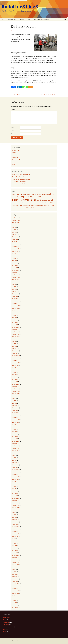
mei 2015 (14, 515)
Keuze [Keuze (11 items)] (42, 197)
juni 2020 (14, 370)
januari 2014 (15, 553)
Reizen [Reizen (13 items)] (40, 203)
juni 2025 (14, 227)
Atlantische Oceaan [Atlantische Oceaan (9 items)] (39, 194)
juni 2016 (14, 484)
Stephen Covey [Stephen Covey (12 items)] (16, 205)
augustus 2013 (16, 565)
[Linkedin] (19, 87)
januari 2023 (15, 296)
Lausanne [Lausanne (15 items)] (47, 197)
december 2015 (16, 498)
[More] (31, 87)
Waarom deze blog (12, 19)
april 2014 (14, 546)
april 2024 (14, 261)
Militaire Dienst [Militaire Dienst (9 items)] (15, 203)
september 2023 (16, 277)
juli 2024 (14, 253)
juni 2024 (14, 256)
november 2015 (16, 501)
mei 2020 (14, 372)
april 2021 (14, 346)
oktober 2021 (15, 332)
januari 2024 (15, 268)
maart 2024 (15, 263)
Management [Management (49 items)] (29, 200)
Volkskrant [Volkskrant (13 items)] (47, 205)
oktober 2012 (15, 588)
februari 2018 (15, 436)
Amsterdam (34, 30)
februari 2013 (15, 579)
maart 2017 (15, 463)
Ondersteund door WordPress (18, 641)
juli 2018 (14, 425)
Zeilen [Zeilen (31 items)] (28, 208)
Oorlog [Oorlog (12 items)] (24, 203)
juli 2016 (14, 482)
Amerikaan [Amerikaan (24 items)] (16, 194)
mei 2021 (14, 344)
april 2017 (14, 460)
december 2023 (16, 270)
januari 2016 (15, 496)
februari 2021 (15, 351)
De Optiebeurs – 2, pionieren (19, 182)
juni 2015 (14, 512)
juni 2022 (14, 313)
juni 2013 (14, 569)
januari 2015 (15, 524)
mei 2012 (14, 600)
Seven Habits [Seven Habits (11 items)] (45, 203)
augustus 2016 (16, 479)
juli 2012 (14, 596)
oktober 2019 (15, 389)
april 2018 (14, 432)
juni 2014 (14, 541)
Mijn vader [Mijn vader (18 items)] (51, 200)
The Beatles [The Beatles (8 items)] (22, 205)
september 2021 (16, 334)
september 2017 (16, 448)
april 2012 (14, 603)
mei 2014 (14, 543)
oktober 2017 (15, 446)
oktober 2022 (15, 303)
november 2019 (16, 387)
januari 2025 (15, 239)
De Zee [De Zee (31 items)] (29, 197)
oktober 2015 (15, 503)
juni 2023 (14, 284)
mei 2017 (14, 458)
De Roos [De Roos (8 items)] (25, 197)
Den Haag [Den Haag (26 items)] (20, 197)
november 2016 (16, 472)
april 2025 (14, 232)
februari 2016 (15, 493)
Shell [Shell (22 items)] (50, 203)
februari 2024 (15, 265)
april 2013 (14, 574)
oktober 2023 (15, 275)
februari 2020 (15, 379)
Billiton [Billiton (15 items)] (45, 194)
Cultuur (14, 153)
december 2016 (16, 470)
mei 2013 (14, 572)
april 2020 (14, 375)
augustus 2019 (16, 394)
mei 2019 (14, 401)
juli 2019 (14, 396)
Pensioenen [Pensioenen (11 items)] (33, 203)
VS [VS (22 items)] (51, 205)
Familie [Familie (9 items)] (37, 197)
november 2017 (16, 444)
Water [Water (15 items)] (53, 205)
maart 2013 (15, 577)
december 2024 (16, 242)
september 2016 (16, 477)
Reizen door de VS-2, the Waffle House (21, 174)
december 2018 (16, 413)
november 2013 (16, 558)
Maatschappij (26, 30)
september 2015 (16, 505)
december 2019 (16, 384)
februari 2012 (15, 607)
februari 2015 (15, 522)
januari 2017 (15, 467)
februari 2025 (15, 237)
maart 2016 (15, 491)
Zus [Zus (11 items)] (35, 208)
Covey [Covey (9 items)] (54, 194)
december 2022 (16, 299)
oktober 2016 (15, 474)
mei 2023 (14, 287)
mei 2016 (14, 486)
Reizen (14, 162)
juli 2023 (14, 282)
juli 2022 (14, 311)
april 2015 (14, 517)
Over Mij (22, 19)
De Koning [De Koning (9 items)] (14, 197)
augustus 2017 (16, 451)
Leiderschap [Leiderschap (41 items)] (18, 200)
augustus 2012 (16, 593)
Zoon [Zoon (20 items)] (32, 208)
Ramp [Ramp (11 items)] (37, 203)
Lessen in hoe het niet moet (48, 94)
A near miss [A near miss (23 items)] (31, 194)
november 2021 (16, 330)
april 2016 (14, 489)
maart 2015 (15, 520)
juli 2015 (14, 510)
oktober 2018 (15, 417)
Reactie (13, 110)
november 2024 (16, 244)
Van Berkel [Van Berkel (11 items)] (31, 205)
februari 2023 (15, 294)
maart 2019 (15, 406)
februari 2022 (15, 322)
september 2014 (16, 534)
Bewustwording (16, 150)
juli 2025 (14, 225)
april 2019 (14, 403)
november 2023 (16, 272)
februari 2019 (15, 408)
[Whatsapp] (25, 87)
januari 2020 (15, 382)
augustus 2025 (16, 223)
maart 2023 (15, 292)
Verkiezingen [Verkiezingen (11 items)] (37, 205)
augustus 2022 (16, 308)
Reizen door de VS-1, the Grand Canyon (21, 179)
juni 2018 (14, 427)
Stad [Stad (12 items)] (53, 203)
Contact (29, 19)
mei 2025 (14, 230)
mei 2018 (14, 429)
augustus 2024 (16, 251)
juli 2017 (14, 453)
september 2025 (16, 220)
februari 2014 (15, 550)
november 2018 (16, 415)
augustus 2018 (16, 422)
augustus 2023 (16, 280)
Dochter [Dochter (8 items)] (34, 197)
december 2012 (16, 584)
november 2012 (16, 586)
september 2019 (16, 391)
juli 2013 (14, 567)
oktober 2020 (15, 360)
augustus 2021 (16, 337)
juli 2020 (14, 368)
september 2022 (16, 306)
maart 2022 (15, 320)
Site (12, 134)
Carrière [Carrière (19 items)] (50, 194)
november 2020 (16, 358)
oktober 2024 (15, 246)
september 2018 (16, 420)
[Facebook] (14, 87)
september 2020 (16, 363)
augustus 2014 (16, 536)
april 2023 (14, 289)
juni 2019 (14, 398)
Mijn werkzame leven (17, 160)
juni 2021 (14, 341)
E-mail (13, 131)
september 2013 (16, 562)
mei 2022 (14, 315)
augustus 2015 (16, 508)
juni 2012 (14, 598)
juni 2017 (14, 455)
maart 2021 (15, 349)
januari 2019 (15, 410)
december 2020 (16, 356)
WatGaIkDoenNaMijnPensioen (41, 19)
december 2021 (16, 327)
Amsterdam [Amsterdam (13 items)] (23, 194)
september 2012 (16, 591)
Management (15, 157)
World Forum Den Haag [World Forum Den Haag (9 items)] (21, 208)
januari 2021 (15, 353)
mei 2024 (14, 258)
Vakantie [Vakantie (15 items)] (26, 205)
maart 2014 (15, 548)
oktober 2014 (15, 531)
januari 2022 (15, 325)
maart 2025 (15, 234)
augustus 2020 (16, 365)
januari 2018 (15, 439)
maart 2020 (15, 377)
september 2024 (16, 249)
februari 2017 (15, 465)
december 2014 (16, 527)
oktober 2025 (15, 218)
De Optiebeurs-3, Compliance (19, 177)
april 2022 (14, 318)
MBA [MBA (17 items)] (37, 200)
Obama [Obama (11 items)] (20, 203)
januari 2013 (15, 581)
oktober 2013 (15, 560)
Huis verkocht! (16, 94)
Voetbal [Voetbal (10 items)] (42, 205)
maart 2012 (15, 605)
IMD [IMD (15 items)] (40, 197)
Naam (13, 127)
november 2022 (16, 301)
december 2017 (16, 441)
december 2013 (16, 555)
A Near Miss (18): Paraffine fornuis (20, 184)
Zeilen (14, 164)
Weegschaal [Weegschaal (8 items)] (14, 208)
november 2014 (16, 529)
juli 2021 (14, 339)
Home (3, 19)
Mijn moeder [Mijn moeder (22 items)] (43, 200)
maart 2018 (15, 434)
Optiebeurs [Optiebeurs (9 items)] (28, 203)
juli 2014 (14, 539)
